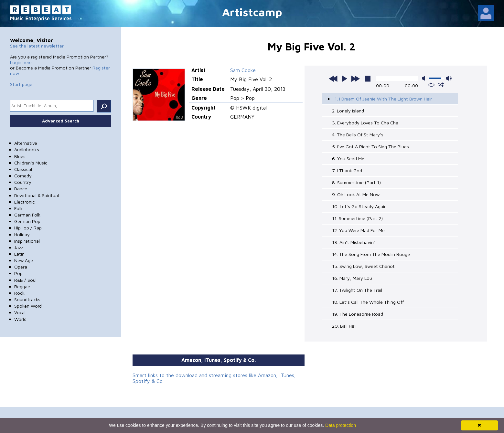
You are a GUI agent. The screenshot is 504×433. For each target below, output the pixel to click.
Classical (23, 169)
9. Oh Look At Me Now (356, 194)
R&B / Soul (25, 280)
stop (368, 79)
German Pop (27, 221)
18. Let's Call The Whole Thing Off (368, 302)
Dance (21, 189)
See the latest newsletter (37, 46)
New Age (24, 260)
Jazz (19, 247)
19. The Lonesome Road (358, 314)
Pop (18, 273)
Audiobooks (27, 149)
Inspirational (27, 241)
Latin (19, 254)
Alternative (26, 143)
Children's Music (31, 163)
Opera (21, 267)
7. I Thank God (347, 170)
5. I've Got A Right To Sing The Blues (370, 147)
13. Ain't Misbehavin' (354, 242)
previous (333, 79)
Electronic (24, 202)
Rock (19, 293)
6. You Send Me (348, 158)
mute (425, 78)
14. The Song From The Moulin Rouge (371, 254)
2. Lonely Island (348, 111)
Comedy (23, 176)
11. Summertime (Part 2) (357, 218)
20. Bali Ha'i (344, 326)
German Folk (27, 215)
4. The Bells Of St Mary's (358, 135)
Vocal (20, 312)
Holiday (22, 234)
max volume (449, 78)
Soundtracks (27, 299)
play (344, 79)
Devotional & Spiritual (37, 195)
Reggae (22, 286)
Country (23, 182)
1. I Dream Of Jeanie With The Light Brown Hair (383, 99)
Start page (21, 84)
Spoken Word (28, 306)
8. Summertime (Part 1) (356, 182)
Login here (21, 62)
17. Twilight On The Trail (357, 290)
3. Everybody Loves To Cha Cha (365, 123)
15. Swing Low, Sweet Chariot (363, 266)
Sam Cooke (243, 70)
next (355, 79)
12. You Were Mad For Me (358, 230)
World (20, 319)
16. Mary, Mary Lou (352, 278)
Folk (18, 208)
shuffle (441, 85)
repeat (431, 85)
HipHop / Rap (28, 228)
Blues (20, 156)
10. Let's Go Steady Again (359, 206)
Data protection (341, 425)
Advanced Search (61, 121)
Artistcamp (252, 12)
